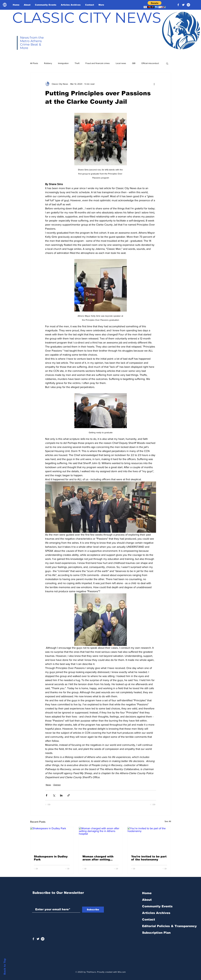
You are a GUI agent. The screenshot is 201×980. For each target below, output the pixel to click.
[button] (155, 5)
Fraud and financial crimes (98, 63)
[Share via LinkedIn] (61, 795)
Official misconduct (150, 63)
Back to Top (5, 967)
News (48, 785)
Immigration (63, 63)
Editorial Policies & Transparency (169, 926)
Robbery (48, 63)
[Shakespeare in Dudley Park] (52, 839)
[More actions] (154, 84)
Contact (149, 919)
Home (147, 893)
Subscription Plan (156, 933)
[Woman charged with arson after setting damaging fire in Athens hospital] (100, 839)
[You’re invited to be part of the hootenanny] (149, 839)
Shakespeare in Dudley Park (51, 858)
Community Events (157, 906)
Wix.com (122, 972)
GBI (134, 63)
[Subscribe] (93, 910)
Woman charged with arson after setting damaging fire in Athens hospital (100, 858)
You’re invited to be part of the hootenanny (149, 858)
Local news (121, 63)
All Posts (34, 63)
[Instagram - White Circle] (188, 5)
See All (168, 821)
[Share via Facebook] (47, 795)
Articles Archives (156, 913)
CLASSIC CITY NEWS (87, 18)
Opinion (57, 785)
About (147, 900)
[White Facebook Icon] (33, 939)
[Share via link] (69, 795)
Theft (77, 63)
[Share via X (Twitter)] (54, 795)
